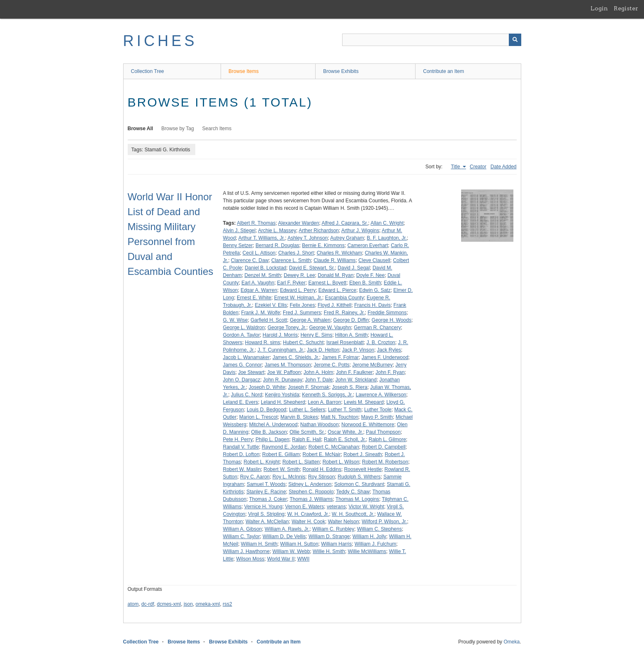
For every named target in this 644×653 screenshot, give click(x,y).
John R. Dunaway (283, 380)
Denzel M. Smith (263, 275)
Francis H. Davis (372, 305)
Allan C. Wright (387, 223)
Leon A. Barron (324, 402)
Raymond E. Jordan (284, 447)
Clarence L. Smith (291, 260)
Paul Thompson (383, 432)
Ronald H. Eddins (322, 469)
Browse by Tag (178, 129)
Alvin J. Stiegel (239, 231)
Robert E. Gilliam (281, 454)
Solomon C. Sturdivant (359, 484)
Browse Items (244, 71)
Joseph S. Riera (350, 387)
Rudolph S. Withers (359, 477)
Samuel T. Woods (266, 484)
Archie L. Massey (277, 231)
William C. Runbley (333, 529)
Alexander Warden (298, 223)
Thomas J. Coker (268, 499)
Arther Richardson (319, 231)
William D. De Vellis (284, 536)
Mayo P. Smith (377, 417)
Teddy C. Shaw (353, 492)
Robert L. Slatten (301, 462)
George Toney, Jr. (287, 328)
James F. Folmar (341, 357)
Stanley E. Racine (266, 492)
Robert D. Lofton (241, 454)
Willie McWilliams (367, 551)
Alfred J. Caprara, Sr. (345, 223)
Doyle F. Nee (371, 275)
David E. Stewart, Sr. (312, 268)
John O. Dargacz (242, 380)
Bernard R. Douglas (277, 245)
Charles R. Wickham (339, 253)
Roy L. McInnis (289, 477)
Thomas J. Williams (311, 499)
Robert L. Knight (262, 462)
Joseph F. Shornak (308, 387)
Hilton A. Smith (351, 335)
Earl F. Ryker (291, 283)
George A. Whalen (310, 320)
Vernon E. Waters (305, 507)
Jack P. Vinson (358, 350)
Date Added (504, 167)
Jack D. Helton (323, 350)
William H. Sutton (299, 544)
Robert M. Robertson (385, 462)
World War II (281, 559)
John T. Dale (319, 380)
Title (456, 167)
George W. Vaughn (330, 328)
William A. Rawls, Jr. (287, 529)
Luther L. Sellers (307, 410)
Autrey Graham (347, 238)
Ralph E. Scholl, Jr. (345, 439)
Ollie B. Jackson (269, 432)
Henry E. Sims (317, 335)
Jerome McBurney (372, 365)
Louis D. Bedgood (266, 410)
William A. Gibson (243, 529)
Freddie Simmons (387, 313)
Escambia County (345, 298)
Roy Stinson (322, 477)
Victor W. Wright (367, 507)
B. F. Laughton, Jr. (387, 238)
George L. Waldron (244, 328)
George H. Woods (391, 320)
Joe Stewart (251, 372)
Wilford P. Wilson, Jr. (384, 522)
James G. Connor (243, 365)
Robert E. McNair (322, 454)
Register (626, 8)
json (188, 604)
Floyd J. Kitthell (334, 305)
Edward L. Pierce (337, 290)
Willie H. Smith (329, 551)
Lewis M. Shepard (364, 402)
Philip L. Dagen (272, 439)
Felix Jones (303, 305)
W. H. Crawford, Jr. (308, 514)
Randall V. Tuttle (241, 447)
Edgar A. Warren (259, 290)
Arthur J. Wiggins (360, 231)
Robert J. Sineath (363, 454)
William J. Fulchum (375, 544)
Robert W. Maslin (242, 469)
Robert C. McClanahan (334, 447)
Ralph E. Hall (306, 439)
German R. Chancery (377, 328)
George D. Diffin (351, 320)
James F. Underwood (385, 357)
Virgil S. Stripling (266, 514)
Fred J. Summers (302, 313)
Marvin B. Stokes (299, 417)
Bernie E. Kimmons (323, 245)
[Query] (432, 40)
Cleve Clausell (374, 260)
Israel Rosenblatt (345, 342)
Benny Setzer (238, 245)
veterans (336, 507)
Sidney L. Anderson (310, 484)
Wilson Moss (250, 559)
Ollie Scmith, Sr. (307, 432)
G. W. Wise (236, 320)
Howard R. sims (263, 342)
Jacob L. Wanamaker (247, 357)
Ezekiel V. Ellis (271, 305)
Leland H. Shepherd (283, 402)
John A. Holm (318, 372)
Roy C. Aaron (255, 477)
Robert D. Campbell (384, 447)
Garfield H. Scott (269, 320)
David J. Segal (354, 268)
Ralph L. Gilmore (387, 439)
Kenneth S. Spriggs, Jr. (327, 395)
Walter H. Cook (308, 522)
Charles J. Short (296, 253)
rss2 (227, 604)
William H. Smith (259, 544)
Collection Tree (148, 71)
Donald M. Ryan (335, 275)
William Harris (336, 544)
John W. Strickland (356, 380)
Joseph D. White (267, 387)
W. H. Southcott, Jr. (353, 514)
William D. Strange (329, 536)
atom (133, 604)
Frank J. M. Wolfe (261, 313)
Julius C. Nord (247, 395)
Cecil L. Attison (259, 253)
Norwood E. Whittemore (368, 425)
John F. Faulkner (354, 372)
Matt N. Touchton (340, 417)
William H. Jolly (369, 536)
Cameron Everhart (368, 245)
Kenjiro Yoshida (282, 395)
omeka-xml (208, 604)
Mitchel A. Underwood (273, 425)
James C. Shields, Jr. (296, 357)
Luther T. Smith (345, 410)
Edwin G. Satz (375, 290)
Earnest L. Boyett (327, 283)
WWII (303, 559)
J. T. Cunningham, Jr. (281, 350)
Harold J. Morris (280, 335)
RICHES (160, 41)
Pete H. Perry (238, 439)
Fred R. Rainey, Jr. (344, 313)
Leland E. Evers (241, 402)
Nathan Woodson (320, 425)
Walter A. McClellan (267, 522)
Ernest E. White (254, 298)
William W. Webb (291, 551)
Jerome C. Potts (332, 365)
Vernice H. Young (263, 507)
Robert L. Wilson (341, 462)
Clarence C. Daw (250, 260)
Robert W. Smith (282, 469)
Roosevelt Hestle (363, 469)
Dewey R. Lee (299, 275)
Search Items (217, 129)
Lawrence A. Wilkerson (381, 395)
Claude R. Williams (334, 260)
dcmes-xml (169, 604)
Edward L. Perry (298, 290)
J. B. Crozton (381, 342)
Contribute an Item (444, 71)
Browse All (141, 129)
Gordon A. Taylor (242, 335)
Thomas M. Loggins (357, 499)
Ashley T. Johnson (307, 238)
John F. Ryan (390, 372)
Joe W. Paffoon (284, 372)
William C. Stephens (379, 529)
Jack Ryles (389, 350)
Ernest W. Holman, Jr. (298, 298)
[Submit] (515, 40)
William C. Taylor (242, 536)
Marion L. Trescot (259, 417)
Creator (478, 167)
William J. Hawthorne (247, 551)
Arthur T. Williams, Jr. (262, 238)
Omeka (512, 642)
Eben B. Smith (365, 283)
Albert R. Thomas (256, 223)
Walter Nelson (344, 522)
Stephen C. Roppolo (311, 492)
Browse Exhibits (341, 71)
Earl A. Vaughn (258, 283)
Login (599, 8)
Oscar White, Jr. (345, 432)
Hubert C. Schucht (303, 342)
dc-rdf (148, 604)
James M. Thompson (288, 365)
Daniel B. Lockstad (265, 268)
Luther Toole (378, 410)
